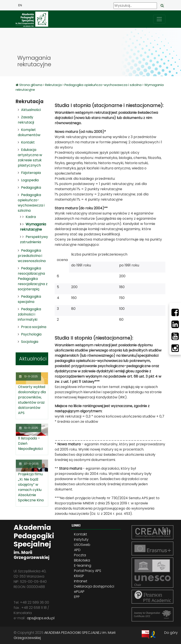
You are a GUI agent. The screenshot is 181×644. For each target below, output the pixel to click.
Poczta (80, 555)
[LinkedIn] (175, 324)
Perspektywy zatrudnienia (34, 239)
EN (20, 5)
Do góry (171, 633)
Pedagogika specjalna (29, 299)
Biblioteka (82, 560)
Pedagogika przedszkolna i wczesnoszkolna (32, 256)
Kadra (31, 217)
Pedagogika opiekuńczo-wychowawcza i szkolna (103, 85)
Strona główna (31, 85)
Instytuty (81, 539)
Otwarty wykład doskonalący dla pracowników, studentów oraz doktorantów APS (32, 400)
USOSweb (82, 545)
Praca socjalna (34, 327)
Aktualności (31, 110)
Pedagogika (31, 187)
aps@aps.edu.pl (41, 618)
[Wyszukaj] (135, 6)
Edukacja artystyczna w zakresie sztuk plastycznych (30, 158)
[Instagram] (175, 348)
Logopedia (30, 180)
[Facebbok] (175, 312)
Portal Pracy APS (88, 571)
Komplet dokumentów (29, 132)
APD (77, 550)
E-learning (83, 566)
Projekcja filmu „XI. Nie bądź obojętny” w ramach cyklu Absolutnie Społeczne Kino (31, 487)
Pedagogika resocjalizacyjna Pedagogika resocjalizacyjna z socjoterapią (33, 279)
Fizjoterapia (31, 173)
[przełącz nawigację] (159, 19)
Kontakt (28, 142)
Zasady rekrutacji (26, 120)
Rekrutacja (53, 85)
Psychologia (31, 334)
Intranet (81, 581)
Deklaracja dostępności (94, 586)
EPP (77, 597)
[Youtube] (175, 336)
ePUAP (79, 592)
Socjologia (30, 342)
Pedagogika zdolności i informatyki (29, 314)
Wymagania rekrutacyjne (33, 227)
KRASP (79, 576)
